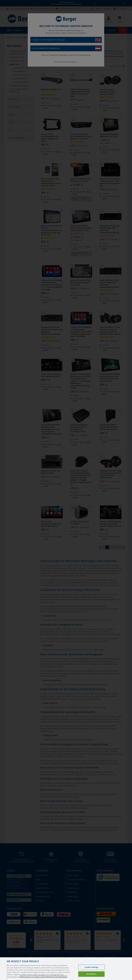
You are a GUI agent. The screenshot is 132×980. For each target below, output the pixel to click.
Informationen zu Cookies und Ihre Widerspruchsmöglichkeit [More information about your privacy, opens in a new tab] (43, 977)
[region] (66, 969)
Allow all (91, 974)
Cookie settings (91, 967)
